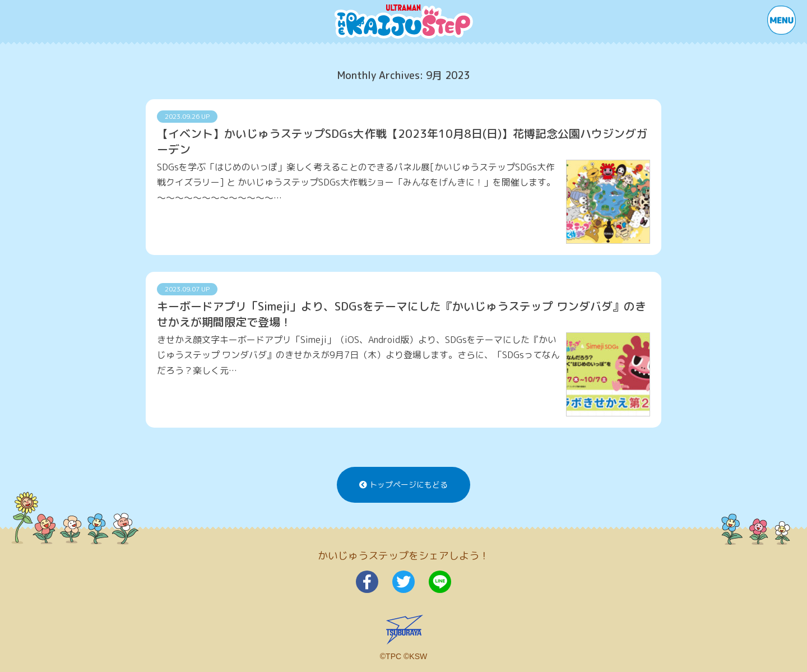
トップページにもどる (403, 485)
